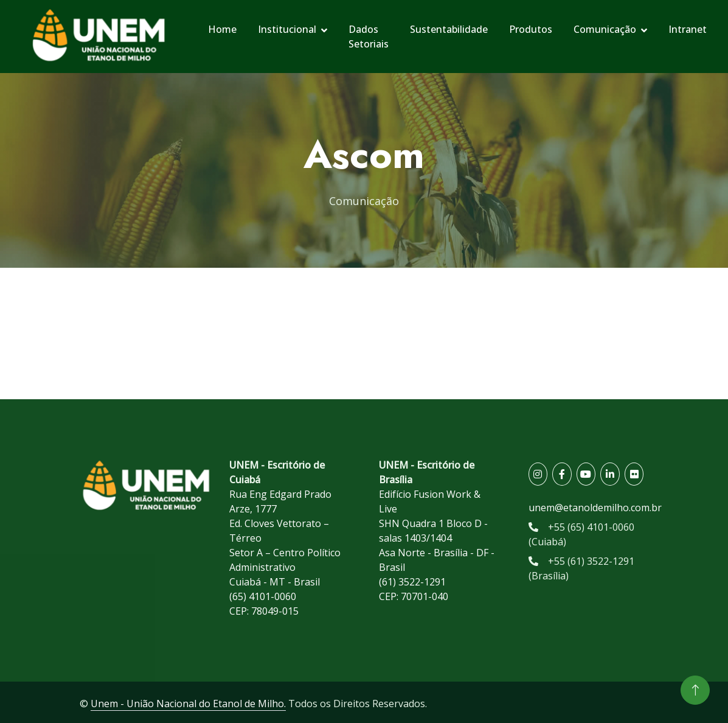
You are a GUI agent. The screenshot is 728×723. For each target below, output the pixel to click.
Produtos (531, 29)
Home (222, 29)
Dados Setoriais (369, 37)
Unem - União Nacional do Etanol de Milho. (188, 704)
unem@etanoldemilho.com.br (595, 508)
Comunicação (605, 29)
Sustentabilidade (449, 29)
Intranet (688, 29)
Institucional (287, 29)
